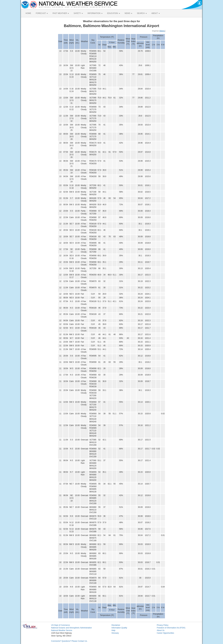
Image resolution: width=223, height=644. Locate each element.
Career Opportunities (165, 633)
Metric (162, 31)
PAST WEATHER (61, 13)
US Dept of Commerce (60, 625)
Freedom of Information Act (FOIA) (171, 628)
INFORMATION (95, 13)
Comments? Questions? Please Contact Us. (69, 641)
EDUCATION (114, 13)
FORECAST (42, 13)
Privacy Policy (163, 625)
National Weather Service (62, 630)
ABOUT (156, 13)
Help (113, 630)
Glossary (115, 633)
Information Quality (119, 628)
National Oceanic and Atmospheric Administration (71, 628)
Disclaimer (116, 625)
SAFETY (78, 13)
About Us (161, 630)
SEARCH (142, 13)
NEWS (128, 13)
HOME (28, 13)
